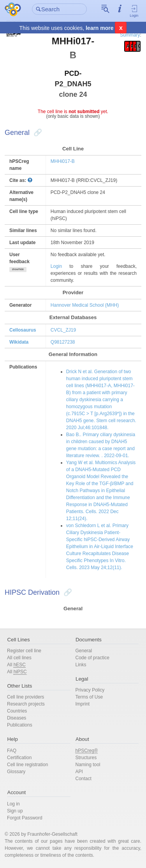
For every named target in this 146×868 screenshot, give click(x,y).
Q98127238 (63, 342)
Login (134, 11)
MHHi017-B (63, 161)
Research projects (26, 704)
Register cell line (24, 651)
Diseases (17, 718)
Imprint (83, 704)
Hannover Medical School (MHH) (85, 305)
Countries (17, 711)
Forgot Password (25, 818)
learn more (100, 28)
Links (81, 665)
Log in (13, 804)
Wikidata (19, 342)
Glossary (16, 772)
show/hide (18, 269)
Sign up (15, 811)
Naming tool (88, 765)
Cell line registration (27, 765)
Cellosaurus (23, 330)
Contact (84, 779)
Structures (86, 758)
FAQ (12, 751)
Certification (19, 758)
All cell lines (19, 658)
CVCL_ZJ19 (63, 330)
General (84, 651)
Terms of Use (89, 697)
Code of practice (92, 658)
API (79, 772)
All (16, 665)
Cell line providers (26, 697)
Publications (20, 725)
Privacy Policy (90, 690)
